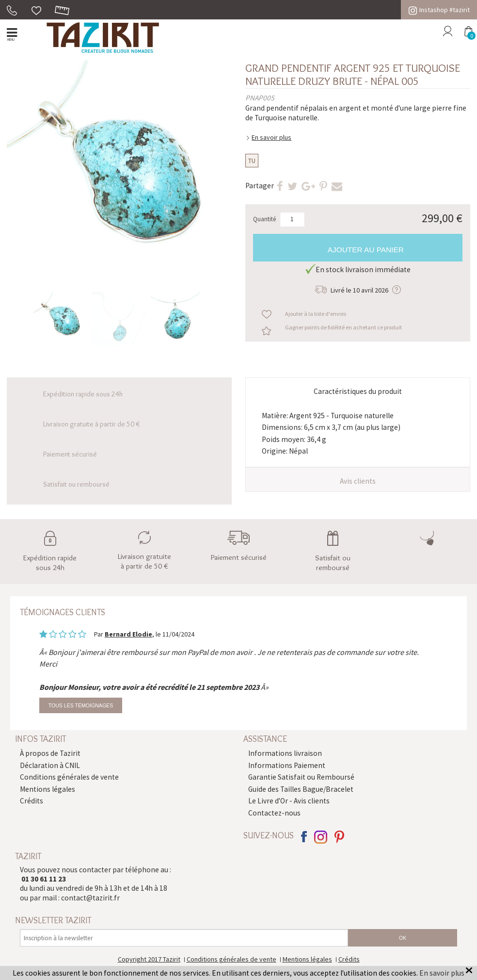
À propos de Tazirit (50, 753)
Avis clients (358, 481)
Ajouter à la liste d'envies (316, 314)
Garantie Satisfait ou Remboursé (301, 777)
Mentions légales (48, 789)
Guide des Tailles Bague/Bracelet (301, 789)
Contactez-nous (274, 813)
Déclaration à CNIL (50, 765)
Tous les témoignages (81, 705)
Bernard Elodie (128, 634)
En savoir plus (271, 137)
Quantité (265, 219)
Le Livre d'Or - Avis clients (289, 801)
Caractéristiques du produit (358, 391)
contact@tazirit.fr (90, 898)
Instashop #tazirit (439, 10)
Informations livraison (285, 753)
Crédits (32, 801)
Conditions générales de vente (69, 777)
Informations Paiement (287, 765)
